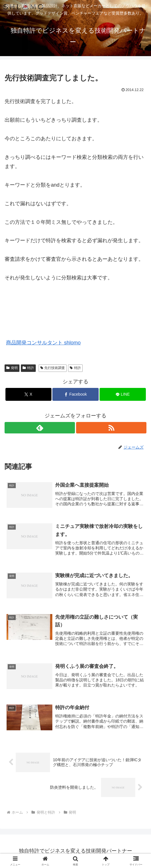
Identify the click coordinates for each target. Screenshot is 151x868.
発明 (12, 368)
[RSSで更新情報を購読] (111, 428)
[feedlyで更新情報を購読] (40, 428)
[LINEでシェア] (123, 394)
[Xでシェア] (28, 394)
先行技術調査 (53, 368)
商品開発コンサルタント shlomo (43, 343)
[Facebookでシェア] (75, 394)
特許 (28, 368)
